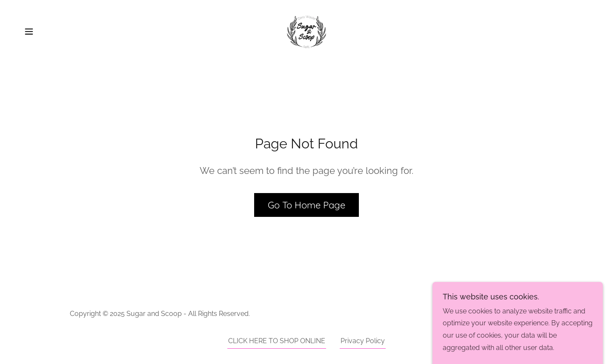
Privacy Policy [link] (363, 341)
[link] (306, 31)
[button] (29, 31)
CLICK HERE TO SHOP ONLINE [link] (277, 341)
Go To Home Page (306, 205)
